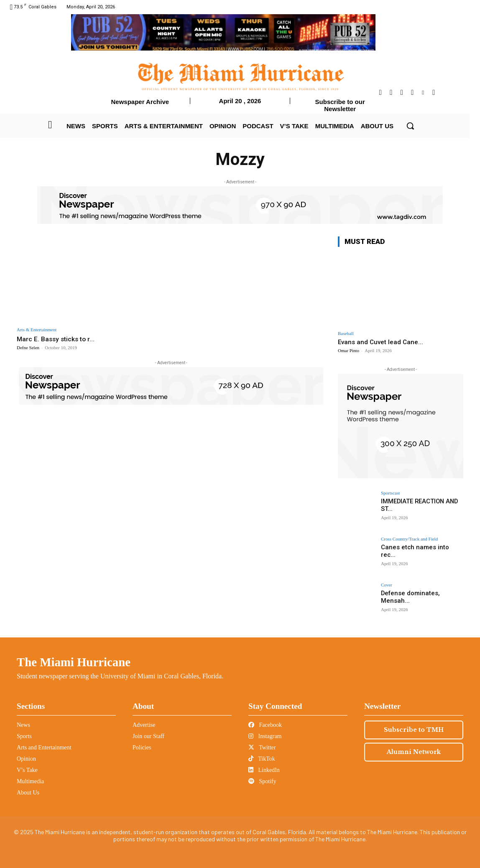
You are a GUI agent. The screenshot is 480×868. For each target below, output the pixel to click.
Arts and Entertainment (44, 747)
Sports (24, 736)
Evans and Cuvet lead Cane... (380, 342)
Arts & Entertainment (37, 330)
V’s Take (27, 770)
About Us (28, 793)
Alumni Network (414, 752)
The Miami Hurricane (74, 662)
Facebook (265, 725)
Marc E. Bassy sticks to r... (58, 339)
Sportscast (390, 493)
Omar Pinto (349, 350)
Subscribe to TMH (414, 730)
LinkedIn (264, 770)
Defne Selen (28, 348)
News (23, 725)
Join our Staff (148, 736)
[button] (410, 126)
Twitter (262, 747)
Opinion (26, 759)
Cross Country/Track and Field (409, 539)
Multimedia (30, 781)
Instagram (265, 736)
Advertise (144, 725)
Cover (387, 585)
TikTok (262, 759)
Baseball (346, 334)
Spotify (262, 781)
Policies (142, 747)
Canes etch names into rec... (420, 547)
